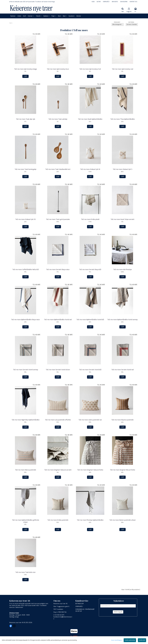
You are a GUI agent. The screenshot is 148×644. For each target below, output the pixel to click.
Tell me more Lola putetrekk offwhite (58, 420)
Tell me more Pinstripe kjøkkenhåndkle (90, 520)
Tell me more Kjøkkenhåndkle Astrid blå (90, 320)
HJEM (93, 2)
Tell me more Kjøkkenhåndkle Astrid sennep (122, 320)
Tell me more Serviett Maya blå (90, 270)
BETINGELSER (80, 604)
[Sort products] (132, 25)
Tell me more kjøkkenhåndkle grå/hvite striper (26, 521)
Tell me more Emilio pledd (90, 219)
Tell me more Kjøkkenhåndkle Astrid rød (58, 320)
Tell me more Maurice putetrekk (122, 420)
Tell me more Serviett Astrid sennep (26, 370)
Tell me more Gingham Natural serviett (58, 470)
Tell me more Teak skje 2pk (26, 119)
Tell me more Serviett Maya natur (58, 270)
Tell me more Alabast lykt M (90, 169)
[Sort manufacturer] (118, 25)
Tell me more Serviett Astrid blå (90, 370)
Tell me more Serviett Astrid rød (123, 370)
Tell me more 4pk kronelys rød (122, 69)
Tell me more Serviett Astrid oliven (58, 370)
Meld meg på (118, 612)
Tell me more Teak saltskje (58, 119)
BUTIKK (99, 2)
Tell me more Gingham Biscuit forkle (123, 470)
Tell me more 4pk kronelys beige (26, 69)
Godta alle (142, 640)
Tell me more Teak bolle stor (25, 572)
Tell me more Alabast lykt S (123, 169)
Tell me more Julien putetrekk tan (90, 420)
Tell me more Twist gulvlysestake (58, 219)
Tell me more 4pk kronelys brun (58, 69)
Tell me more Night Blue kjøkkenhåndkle (26, 420)
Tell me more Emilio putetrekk (58, 520)
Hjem (11, 23)
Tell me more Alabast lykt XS (25, 219)
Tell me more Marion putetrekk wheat (122, 520)
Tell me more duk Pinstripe (123, 270)
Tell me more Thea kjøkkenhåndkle (123, 119)
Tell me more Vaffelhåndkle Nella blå (25, 270)
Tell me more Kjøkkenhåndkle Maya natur (25, 320)
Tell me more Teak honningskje (25, 169)
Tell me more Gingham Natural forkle (90, 470)
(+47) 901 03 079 (59, 615)
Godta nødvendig (130, 640)
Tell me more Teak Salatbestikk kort (58, 169)
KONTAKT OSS (133, 2)
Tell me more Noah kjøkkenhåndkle (90, 119)
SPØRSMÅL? (106, 2)
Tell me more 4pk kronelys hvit (90, 69)
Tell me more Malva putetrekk (26, 470)
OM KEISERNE (124, 2)
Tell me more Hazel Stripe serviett (122, 219)
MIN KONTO (115, 2)
